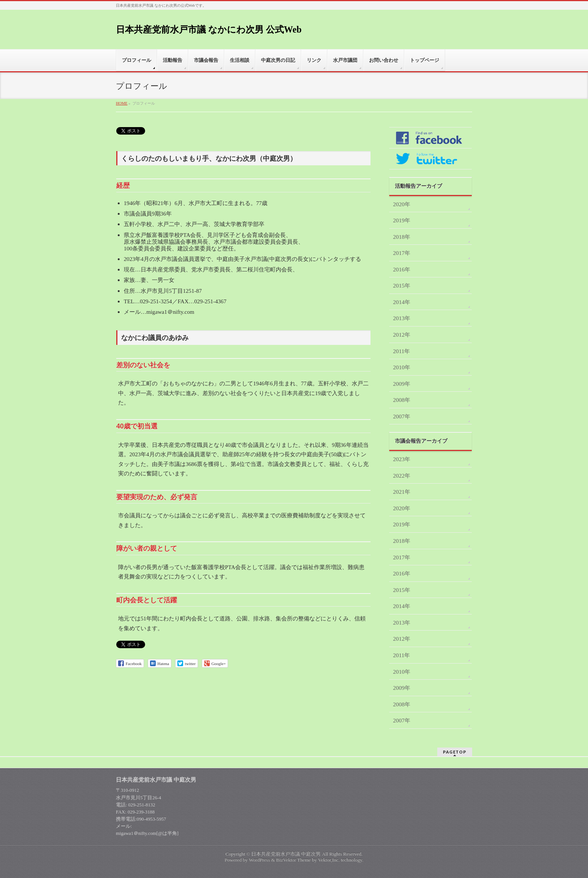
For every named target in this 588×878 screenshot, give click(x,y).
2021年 (402, 492)
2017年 (402, 253)
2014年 (402, 302)
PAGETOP (455, 752)
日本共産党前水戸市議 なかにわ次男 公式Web (209, 29)
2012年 (402, 335)
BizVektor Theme (294, 860)
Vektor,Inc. (329, 860)
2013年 (402, 318)
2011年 (401, 351)
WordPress (259, 860)
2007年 (402, 416)
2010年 (402, 367)
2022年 (402, 476)
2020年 (402, 204)
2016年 (402, 269)
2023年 (402, 459)
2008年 (402, 400)
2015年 (402, 285)
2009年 (402, 384)
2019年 (402, 220)
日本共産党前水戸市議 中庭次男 (286, 854)
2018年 (402, 237)
